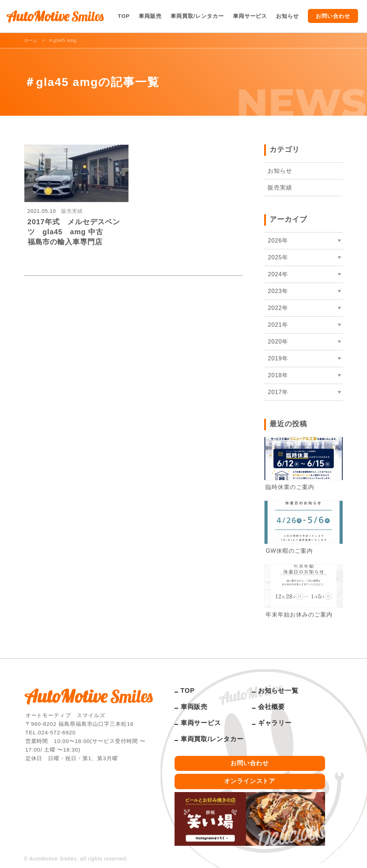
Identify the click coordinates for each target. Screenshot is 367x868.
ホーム (31, 40)
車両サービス (250, 16)
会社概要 (272, 707)
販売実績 (280, 188)
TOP (124, 16)
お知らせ (287, 16)
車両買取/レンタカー (197, 16)
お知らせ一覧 (278, 691)
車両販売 (150, 16)
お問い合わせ (333, 16)
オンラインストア (250, 781)
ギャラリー (275, 723)
